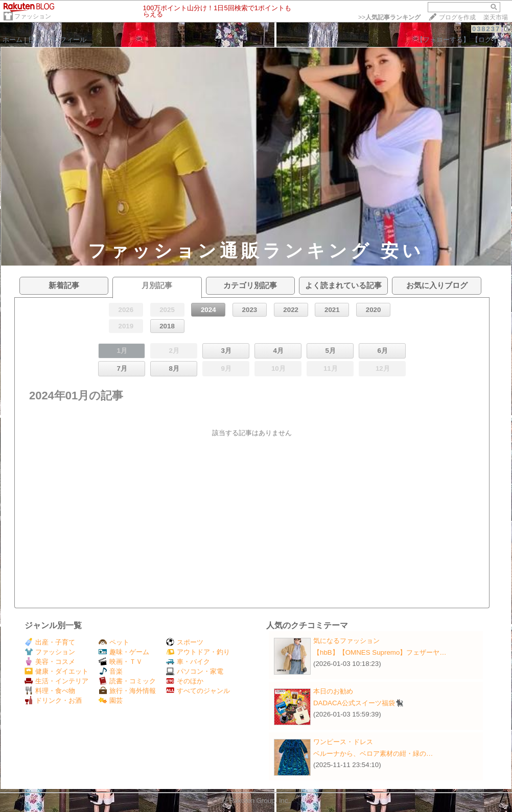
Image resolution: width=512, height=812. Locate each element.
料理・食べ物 (50, 691)
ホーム (13, 40)
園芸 (111, 700)
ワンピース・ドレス (343, 742)
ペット (114, 642)
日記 (35, 40)
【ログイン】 (492, 40)
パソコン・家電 (195, 671)
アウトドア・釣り (198, 652)
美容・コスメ (50, 662)
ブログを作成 (457, 17)
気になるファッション (346, 641)
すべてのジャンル (198, 691)
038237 (486, 29)
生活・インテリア (56, 681)
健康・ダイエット (56, 671)
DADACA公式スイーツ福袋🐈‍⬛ (358, 703)
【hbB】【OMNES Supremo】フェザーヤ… (380, 652)
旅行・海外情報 (127, 691)
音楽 (111, 671)
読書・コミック (127, 681)
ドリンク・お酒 (53, 700)
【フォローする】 (443, 40)
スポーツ (185, 642)
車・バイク (188, 662)
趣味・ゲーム (124, 652)
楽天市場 (496, 17)
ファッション (33, 16)
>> (389, 17)
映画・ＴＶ (121, 662)
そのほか (185, 681)
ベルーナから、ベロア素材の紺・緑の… (373, 754)
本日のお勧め (333, 691)
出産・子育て (50, 642)
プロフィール (66, 40)
